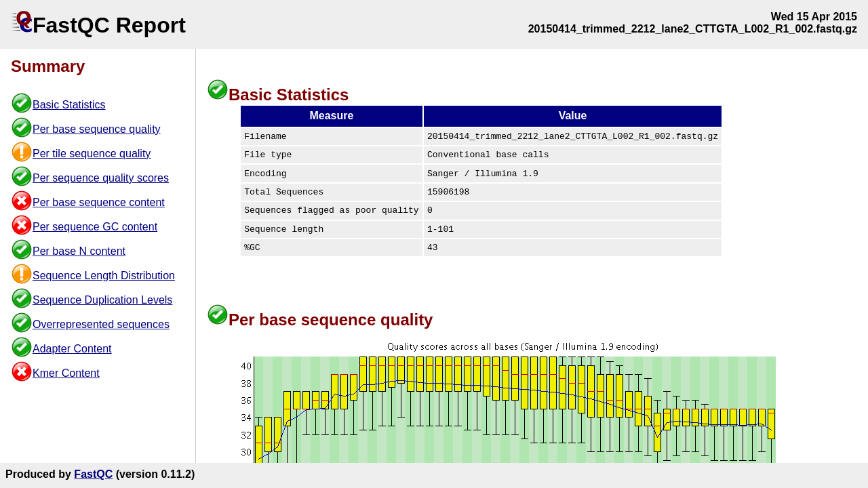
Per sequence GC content (95, 227)
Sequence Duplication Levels (102, 300)
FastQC (93, 474)
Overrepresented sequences (101, 324)
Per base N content (79, 251)
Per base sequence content (99, 202)
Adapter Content (72, 349)
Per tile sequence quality (92, 154)
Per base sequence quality (97, 129)
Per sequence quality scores (101, 178)
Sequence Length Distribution (104, 276)
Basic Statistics (69, 105)
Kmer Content (66, 373)
